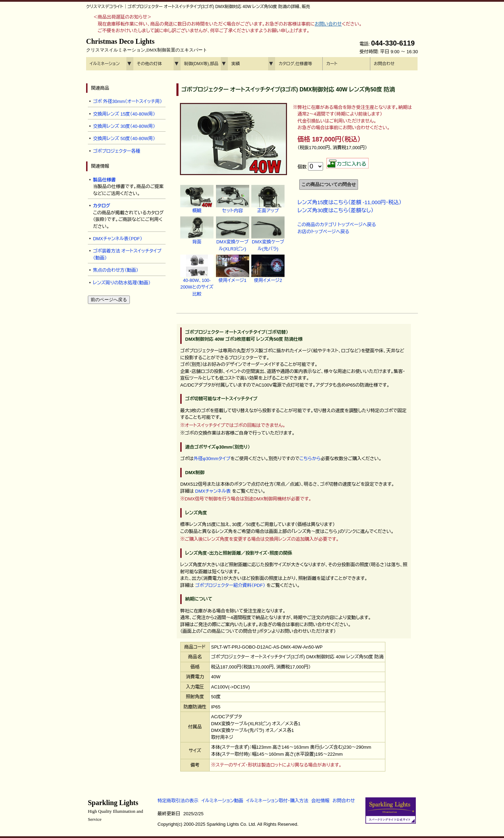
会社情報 (320, 801)
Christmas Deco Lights (147, 45)
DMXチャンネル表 (213, 491)
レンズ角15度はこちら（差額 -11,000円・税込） (349, 202)
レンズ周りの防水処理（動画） (122, 283)
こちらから (310, 459)
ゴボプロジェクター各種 (117, 151)
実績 (236, 64)
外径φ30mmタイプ (212, 459)
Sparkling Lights (115, 810)
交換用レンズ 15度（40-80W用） (124, 114)
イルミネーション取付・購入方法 (277, 801)
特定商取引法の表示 (178, 801)
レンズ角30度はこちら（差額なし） (335, 210)
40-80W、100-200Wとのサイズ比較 (197, 279)
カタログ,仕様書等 (295, 64)
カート (332, 64)
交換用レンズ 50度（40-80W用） (124, 138)
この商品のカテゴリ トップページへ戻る (337, 225)
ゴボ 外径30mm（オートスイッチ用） (128, 101)
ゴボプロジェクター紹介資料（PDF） (230, 585)
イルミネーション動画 (222, 801)
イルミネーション (105, 64)
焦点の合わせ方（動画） (116, 270)
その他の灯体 (149, 64)
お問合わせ (384, 64)
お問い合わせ (328, 24)
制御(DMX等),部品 (201, 64)
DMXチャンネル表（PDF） (118, 239)
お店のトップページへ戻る (323, 232)
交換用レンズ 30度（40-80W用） (124, 126)
